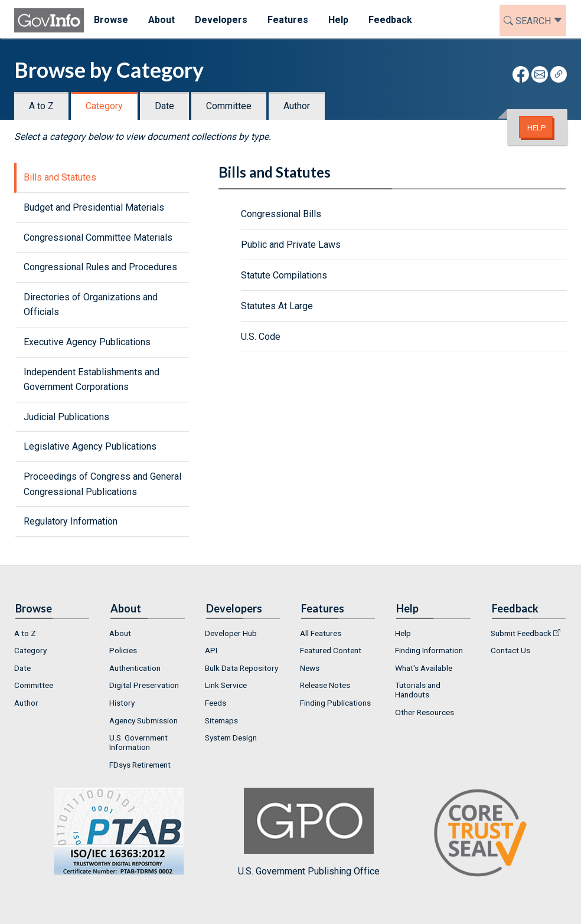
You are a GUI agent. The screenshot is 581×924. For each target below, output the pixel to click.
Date (164, 106)
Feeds (216, 703)
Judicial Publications (66, 417)
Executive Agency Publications (87, 342)
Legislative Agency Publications (90, 446)
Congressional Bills (281, 214)
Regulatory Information (71, 521)
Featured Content (331, 650)
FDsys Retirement (140, 765)
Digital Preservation (144, 685)
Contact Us (510, 650)
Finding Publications (335, 703)
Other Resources (425, 712)
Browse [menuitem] (111, 20)
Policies (123, 650)
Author (297, 106)
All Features (321, 633)
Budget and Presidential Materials (94, 207)
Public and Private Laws (291, 245)
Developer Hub (231, 633)
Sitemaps (221, 720)
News (310, 668)
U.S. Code (261, 337)
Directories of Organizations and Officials (91, 305)
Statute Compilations (284, 275)
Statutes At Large (277, 306)
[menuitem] (52, 633)
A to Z (41, 106)
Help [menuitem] (338, 20)
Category (104, 106)
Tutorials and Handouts (418, 690)
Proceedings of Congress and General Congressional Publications (102, 484)
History (122, 703)
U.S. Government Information (138, 742)
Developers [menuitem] (221, 20)
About (120, 633)
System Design (231, 738)
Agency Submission (143, 720)
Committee (229, 106)
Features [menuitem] (288, 20)
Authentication (135, 668)
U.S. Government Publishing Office (309, 832)
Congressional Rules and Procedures (100, 267)
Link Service (226, 685)
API (211, 650)
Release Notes (325, 685)
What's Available (424, 668)
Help (537, 127)
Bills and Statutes (60, 177)
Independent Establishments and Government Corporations (92, 380)
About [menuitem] (161, 20)
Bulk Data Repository (241, 668)
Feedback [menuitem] (390, 20)
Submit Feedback (521, 633)
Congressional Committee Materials (98, 237)
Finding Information (429, 650)
